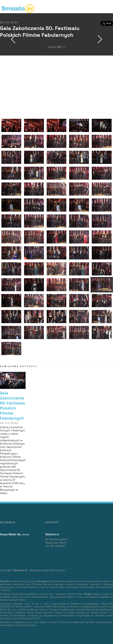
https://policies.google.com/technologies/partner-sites (78, 581)
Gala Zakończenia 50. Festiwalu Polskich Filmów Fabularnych (13, 406)
